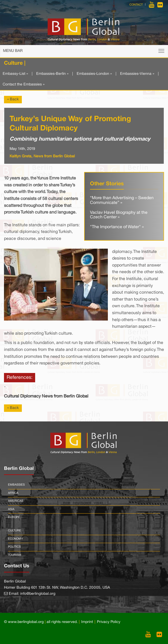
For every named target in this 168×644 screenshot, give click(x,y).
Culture (15, 531)
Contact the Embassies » (24, 85)
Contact (136, 5)
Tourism (15, 555)
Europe (14, 517)
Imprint (87, 622)
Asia (11, 509)
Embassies (16, 485)
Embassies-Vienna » (137, 74)
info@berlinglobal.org (38, 594)
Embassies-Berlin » (52, 74)
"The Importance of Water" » (117, 227)
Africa (13, 493)
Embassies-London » (94, 74)
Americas (16, 501)
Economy (15, 539)
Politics (14, 547)
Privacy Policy (109, 622)
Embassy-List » (15, 74)
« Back (13, 99)
